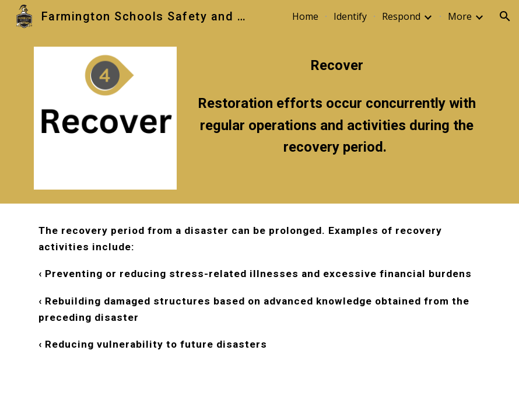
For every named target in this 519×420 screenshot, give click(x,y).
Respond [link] (401, 16)
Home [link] (305, 16)
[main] (337, 66)
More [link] (460, 16)
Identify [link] (350, 16)
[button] (505, 16)
